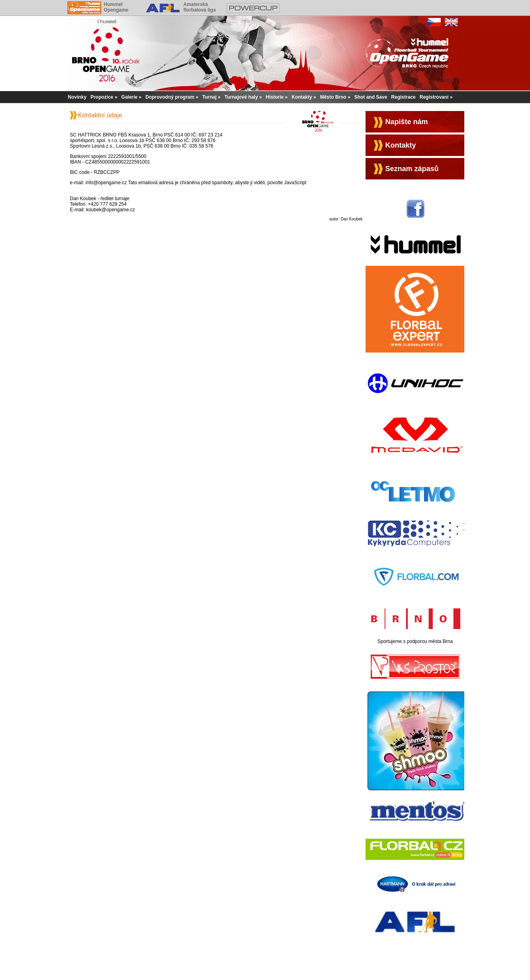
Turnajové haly (241, 97)
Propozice (102, 97)
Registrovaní (434, 97)
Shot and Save (371, 97)
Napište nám (407, 122)
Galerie (130, 97)
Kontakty (302, 97)
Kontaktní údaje (100, 115)
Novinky (77, 97)
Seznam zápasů (412, 169)
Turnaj (209, 97)
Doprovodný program (170, 97)
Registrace (403, 97)
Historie (275, 97)
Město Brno (333, 97)
